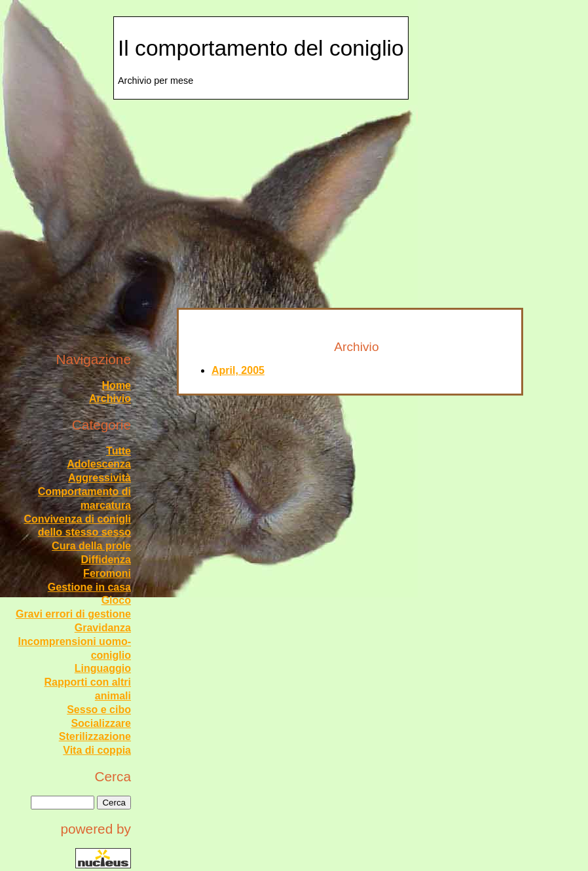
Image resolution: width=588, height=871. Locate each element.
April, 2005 (238, 370)
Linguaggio (103, 668)
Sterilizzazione (95, 736)
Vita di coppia (97, 750)
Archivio (110, 398)
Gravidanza (103, 628)
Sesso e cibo (99, 710)
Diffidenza (106, 560)
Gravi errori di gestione (73, 614)
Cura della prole (91, 546)
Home (117, 385)
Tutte (119, 451)
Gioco (116, 600)
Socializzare (101, 723)
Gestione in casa (89, 587)
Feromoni (107, 573)
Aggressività (100, 478)
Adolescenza (99, 464)
